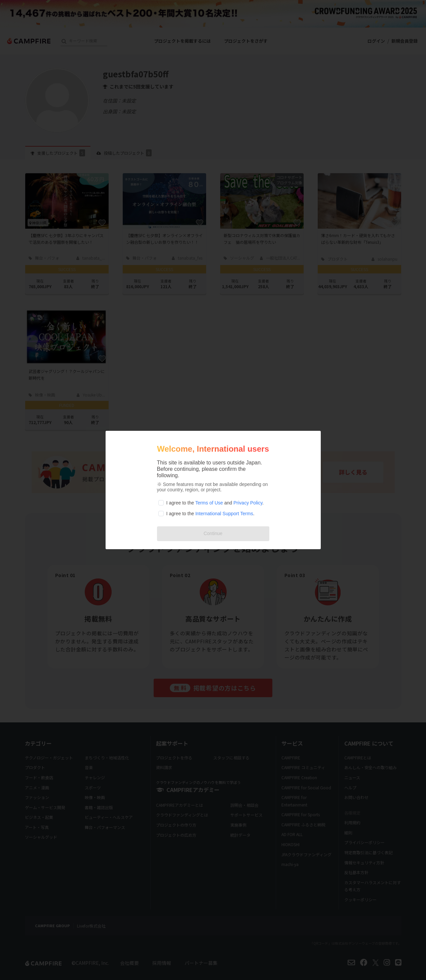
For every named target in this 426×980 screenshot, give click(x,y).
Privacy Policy (248, 503)
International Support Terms (224, 514)
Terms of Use (209, 503)
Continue (213, 533)
